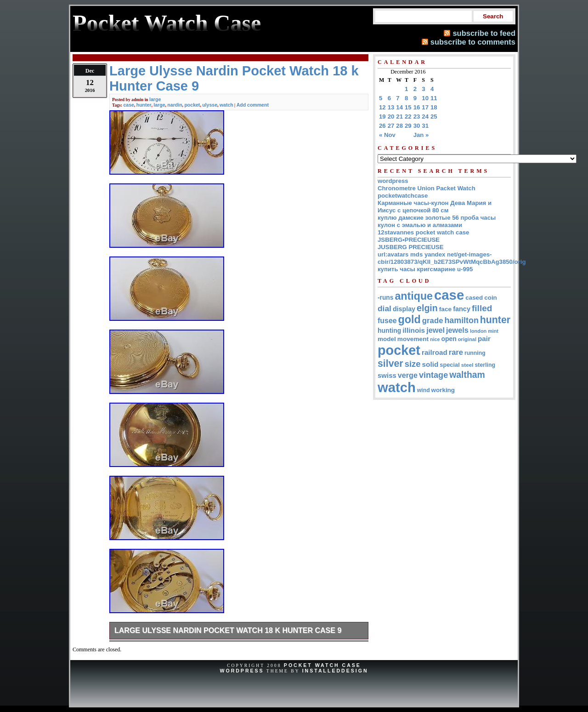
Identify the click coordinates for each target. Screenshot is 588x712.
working (443, 390)
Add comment (253, 105)
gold (410, 319)
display (404, 309)
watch (226, 105)
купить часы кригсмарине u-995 (425, 269)
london (478, 331)
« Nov (387, 135)
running (475, 353)
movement (413, 339)
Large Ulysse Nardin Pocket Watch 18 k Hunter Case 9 (228, 630)
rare (456, 352)
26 (382, 126)
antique (414, 296)
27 (391, 126)
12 (382, 107)
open (449, 339)
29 (408, 126)
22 (408, 117)
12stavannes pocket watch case (423, 232)
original (467, 339)
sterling (485, 365)
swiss (387, 375)
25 (434, 117)
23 (417, 117)
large (155, 99)
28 (399, 126)
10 (425, 98)
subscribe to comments (473, 42)
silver (390, 364)
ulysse (210, 105)
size (413, 364)
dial (384, 308)
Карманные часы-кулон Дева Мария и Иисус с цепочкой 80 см (435, 207)
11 (434, 98)
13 (391, 107)
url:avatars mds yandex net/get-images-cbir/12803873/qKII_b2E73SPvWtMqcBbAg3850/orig (452, 258)
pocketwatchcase (403, 196)
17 (425, 107)
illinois (414, 330)
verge (408, 375)
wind (424, 390)
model (387, 339)
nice (435, 339)
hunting (389, 330)
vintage (433, 375)
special (449, 365)
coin (491, 298)
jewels (457, 330)
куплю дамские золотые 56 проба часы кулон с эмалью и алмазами (437, 221)
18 (434, 107)
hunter (144, 105)
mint (493, 331)
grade (433, 321)
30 (417, 126)
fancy (462, 309)
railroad (435, 352)
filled (482, 308)
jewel (435, 330)
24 (425, 117)
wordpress (393, 181)
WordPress (242, 671)
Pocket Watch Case (322, 665)
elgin (427, 308)
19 (382, 117)
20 (391, 117)
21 (399, 117)
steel (467, 365)
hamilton (461, 320)
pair (484, 339)
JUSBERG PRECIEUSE (411, 247)
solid (430, 364)
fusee (387, 321)
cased (474, 298)
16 (417, 107)
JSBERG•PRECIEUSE (409, 240)
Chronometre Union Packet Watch (427, 188)
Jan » (421, 135)
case (128, 105)
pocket (192, 105)
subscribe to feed (484, 33)
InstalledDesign (335, 671)
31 (425, 126)
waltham (467, 375)
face (445, 309)
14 (399, 107)
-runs (385, 298)
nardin (175, 105)
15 (408, 107)
